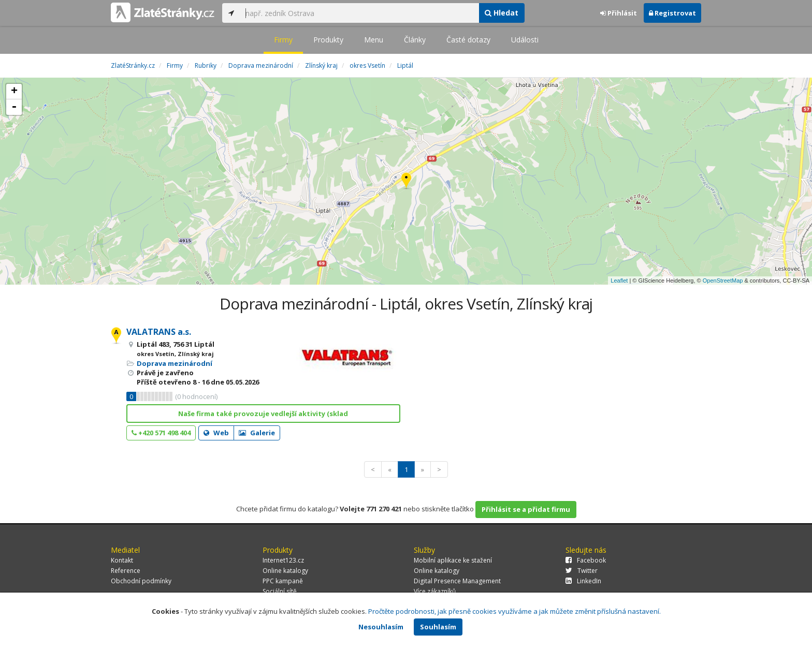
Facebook (586, 560)
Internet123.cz (283, 560)
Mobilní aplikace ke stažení (453, 560)
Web (216, 433)
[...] (359, 13)
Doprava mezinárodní (175, 363)
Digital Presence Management (457, 581)
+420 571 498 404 (161, 433)
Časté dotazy (468, 40)
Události (525, 40)
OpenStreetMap (723, 281)
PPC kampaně (283, 581)
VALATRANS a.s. (159, 332)
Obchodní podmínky (141, 581)
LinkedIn (583, 581)
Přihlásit (619, 13)
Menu (374, 40)
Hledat (502, 13)
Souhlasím (438, 627)
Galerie (257, 433)
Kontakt (122, 560)
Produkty (328, 40)
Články (415, 40)
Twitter (582, 571)
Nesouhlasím (381, 627)
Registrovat (672, 13)
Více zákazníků (435, 591)
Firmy (283, 40)
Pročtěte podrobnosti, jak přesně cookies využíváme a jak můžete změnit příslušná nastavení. (514, 611)
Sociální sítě (280, 591)
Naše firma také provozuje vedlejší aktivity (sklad (263, 414)
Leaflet (619, 281)
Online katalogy (285, 571)
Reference (126, 571)
